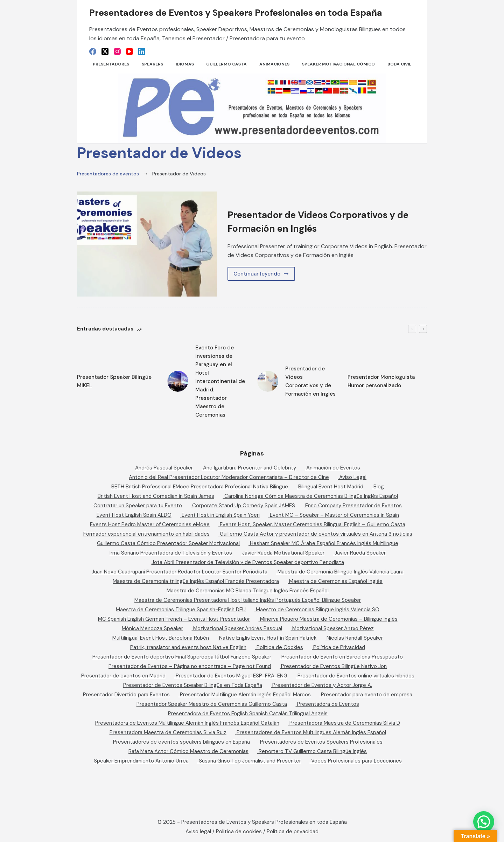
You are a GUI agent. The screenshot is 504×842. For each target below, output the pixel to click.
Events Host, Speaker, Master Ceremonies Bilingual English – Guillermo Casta (313, 524)
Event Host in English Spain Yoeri (221, 515)
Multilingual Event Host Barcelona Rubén (161, 638)
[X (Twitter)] (105, 51)
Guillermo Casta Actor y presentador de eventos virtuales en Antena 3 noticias (316, 534)
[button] (484, 822)
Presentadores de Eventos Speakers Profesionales (321, 742)
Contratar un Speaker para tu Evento (138, 506)
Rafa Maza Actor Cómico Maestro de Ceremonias (188, 751)
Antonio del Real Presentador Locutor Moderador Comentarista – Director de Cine (229, 477)
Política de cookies (239, 831)
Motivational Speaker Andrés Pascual (238, 628)
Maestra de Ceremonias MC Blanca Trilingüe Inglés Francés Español (248, 591)
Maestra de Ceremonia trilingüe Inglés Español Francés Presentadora (196, 581)
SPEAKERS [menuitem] (152, 64)
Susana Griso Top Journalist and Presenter (250, 761)
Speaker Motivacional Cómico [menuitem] (338, 64)
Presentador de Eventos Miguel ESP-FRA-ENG (232, 676)
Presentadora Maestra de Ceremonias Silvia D (345, 723)
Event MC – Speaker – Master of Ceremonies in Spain (334, 515)
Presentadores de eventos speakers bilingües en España (181, 742)
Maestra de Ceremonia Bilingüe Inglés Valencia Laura (341, 572)
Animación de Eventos (333, 468)
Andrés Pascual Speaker (164, 468)
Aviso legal (198, 831)
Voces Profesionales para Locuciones (356, 761)
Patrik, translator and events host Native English (188, 647)
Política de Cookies (280, 647)
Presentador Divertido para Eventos (126, 695)
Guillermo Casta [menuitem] (226, 64)
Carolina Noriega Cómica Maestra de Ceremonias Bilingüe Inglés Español (311, 496)
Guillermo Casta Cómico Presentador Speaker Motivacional (168, 543)
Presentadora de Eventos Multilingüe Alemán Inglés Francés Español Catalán (187, 723)
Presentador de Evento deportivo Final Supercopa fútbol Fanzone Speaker (182, 657)
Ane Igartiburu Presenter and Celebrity (250, 468)
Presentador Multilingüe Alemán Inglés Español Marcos (245, 695)
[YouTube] (129, 51)
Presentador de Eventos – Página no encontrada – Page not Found (190, 666)
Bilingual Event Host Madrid (331, 487)
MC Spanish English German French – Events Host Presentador (174, 619)
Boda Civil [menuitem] (399, 64)
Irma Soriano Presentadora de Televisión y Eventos (171, 553)
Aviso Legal (353, 477)
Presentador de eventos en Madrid (123, 676)
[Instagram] (117, 51)
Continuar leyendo (264, 276)
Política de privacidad (293, 831)
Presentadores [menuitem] (111, 64)
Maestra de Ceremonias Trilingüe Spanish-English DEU (181, 610)
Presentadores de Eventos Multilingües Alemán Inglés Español (311, 732)
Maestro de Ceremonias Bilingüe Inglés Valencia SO (318, 610)
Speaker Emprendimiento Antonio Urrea (141, 761)
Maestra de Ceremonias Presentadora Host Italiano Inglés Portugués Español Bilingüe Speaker (248, 600)
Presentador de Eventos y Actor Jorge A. (322, 685)
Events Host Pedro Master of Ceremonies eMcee (150, 524)
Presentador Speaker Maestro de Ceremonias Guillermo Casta (212, 704)
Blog (379, 487)
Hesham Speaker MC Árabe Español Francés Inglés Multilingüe (324, 543)
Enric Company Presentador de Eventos (353, 506)
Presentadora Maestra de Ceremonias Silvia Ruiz (168, 732)
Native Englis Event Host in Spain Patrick (268, 638)
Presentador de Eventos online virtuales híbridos (356, 676)
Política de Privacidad (339, 647)
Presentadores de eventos (108, 174)
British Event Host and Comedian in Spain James (156, 496)
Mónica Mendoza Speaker (152, 628)
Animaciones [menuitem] (274, 64)
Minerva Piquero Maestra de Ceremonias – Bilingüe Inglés (329, 619)
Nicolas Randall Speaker (355, 638)
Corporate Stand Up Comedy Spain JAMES (244, 506)
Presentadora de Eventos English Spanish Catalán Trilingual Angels (248, 714)
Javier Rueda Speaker (360, 553)
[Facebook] (93, 51)
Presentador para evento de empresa (367, 695)
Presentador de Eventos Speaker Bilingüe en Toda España (193, 685)
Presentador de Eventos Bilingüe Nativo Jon (334, 666)
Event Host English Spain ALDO (134, 515)
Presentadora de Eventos (328, 704)
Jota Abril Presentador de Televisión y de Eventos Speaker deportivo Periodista (248, 562)
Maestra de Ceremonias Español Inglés (336, 581)
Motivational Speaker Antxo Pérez (333, 628)
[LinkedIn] (142, 51)
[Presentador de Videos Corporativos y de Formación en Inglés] (147, 244)
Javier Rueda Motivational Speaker (283, 553)
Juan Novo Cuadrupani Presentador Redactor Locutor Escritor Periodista (180, 572)
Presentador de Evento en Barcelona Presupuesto (342, 657)
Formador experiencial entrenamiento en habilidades (146, 534)
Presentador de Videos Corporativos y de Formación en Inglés (326, 221)
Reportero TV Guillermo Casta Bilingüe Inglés (313, 751)
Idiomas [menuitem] (185, 64)
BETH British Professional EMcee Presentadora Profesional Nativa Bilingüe (200, 487)
